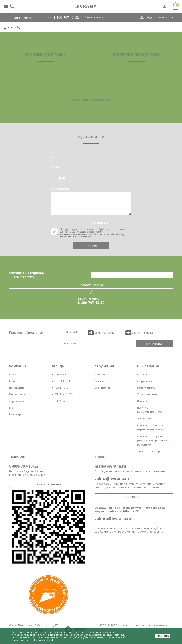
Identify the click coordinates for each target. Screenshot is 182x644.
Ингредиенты (17, 394)
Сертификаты (17, 401)
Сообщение (60, 188)
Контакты (143, 375)
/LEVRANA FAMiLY (102, 333)
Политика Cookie (45, 640)
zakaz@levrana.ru (112, 479)
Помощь (142, 401)
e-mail (55, 167)
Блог (12, 408)
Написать (134, 497)
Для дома (100, 381)
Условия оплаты (146, 388)
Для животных (103, 388)
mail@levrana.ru (110, 466)
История (14, 375)
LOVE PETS (62, 388)
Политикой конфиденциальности (82, 233)
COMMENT (100, 223)
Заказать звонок (94, 17)
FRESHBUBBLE (64, 381)
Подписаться (155, 344)
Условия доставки (147, 394)
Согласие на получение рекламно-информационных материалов (154, 440)
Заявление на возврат (150, 451)
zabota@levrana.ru (113, 519)
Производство (17, 388)
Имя (54, 156)
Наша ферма (16, 414)
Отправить (91, 246)
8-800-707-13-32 (66, 18)
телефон (58, 178)
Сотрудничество (147, 381)
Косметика (100, 375)
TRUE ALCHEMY (64, 394)
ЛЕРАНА (60, 401)
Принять (163, 636)
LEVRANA (61, 375)
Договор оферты (146, 419)
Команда (14, 381)
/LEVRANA (72, 332)
